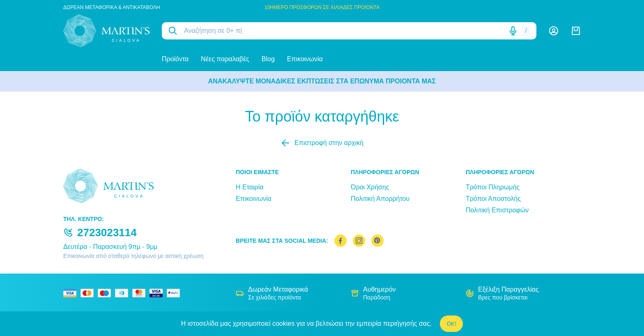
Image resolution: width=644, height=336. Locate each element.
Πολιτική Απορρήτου (380, 199)
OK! (451, 324)
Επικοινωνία (305, 59)
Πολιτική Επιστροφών (497, 210)
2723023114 (107, 232)
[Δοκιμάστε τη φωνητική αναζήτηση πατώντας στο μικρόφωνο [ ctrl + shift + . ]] (513, 31)
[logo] (106, 31)
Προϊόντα (175, 59)
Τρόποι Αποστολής (493, 199)
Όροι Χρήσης (370, 187)
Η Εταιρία (250, 187)
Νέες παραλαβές (225, 59)
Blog (268, 59)
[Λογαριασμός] (554, 31)
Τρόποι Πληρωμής (493, 187)
